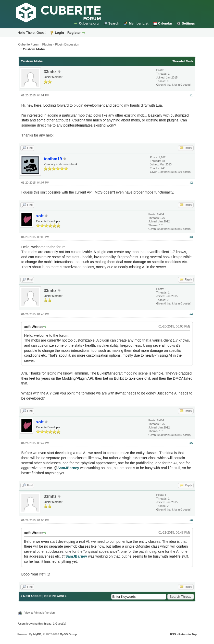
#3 (191, 237)
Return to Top (188, 634)
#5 (191, 443)
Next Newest (54, 596)
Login (59, 33)
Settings (188, 23)
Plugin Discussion (67, 44)
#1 (191, 95)
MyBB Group (68, 634)
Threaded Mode (183, 61)
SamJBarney (68, 468)
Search (114, 23)
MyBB (37, 634)
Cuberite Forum (29, 44)
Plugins (47, 44)
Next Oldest (32, 596)
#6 (191, 520)
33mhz (50, 72)
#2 (191, 183)
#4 (191, 314)
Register (74, 33)
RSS (173, 634)
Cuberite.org (89, 23)
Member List (139, 23)
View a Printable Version (39, 613)
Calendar (165, 23)
